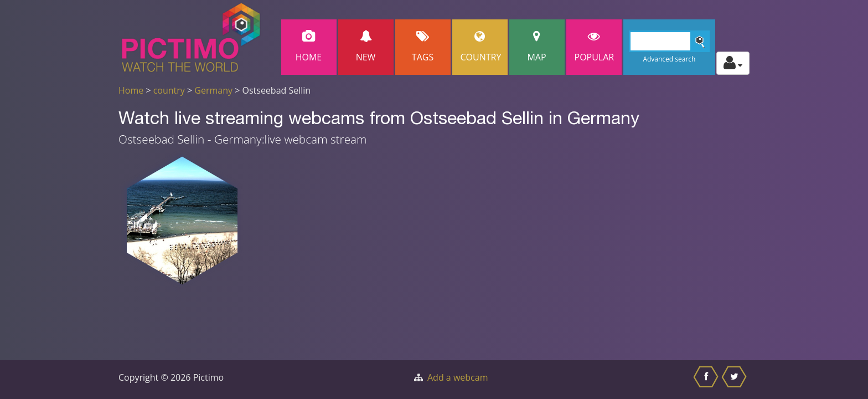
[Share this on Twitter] (735, 380)
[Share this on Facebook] (707, 380)
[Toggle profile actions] (733, 63)
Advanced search (669, 59)
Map (537, 47)
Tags (423, 47)
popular (595, 47)
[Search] (670, 41)
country (169, 90)
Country (481, 47)
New (366, 47)
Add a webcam (458, 377)
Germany (213, 90)
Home (309, 47)
